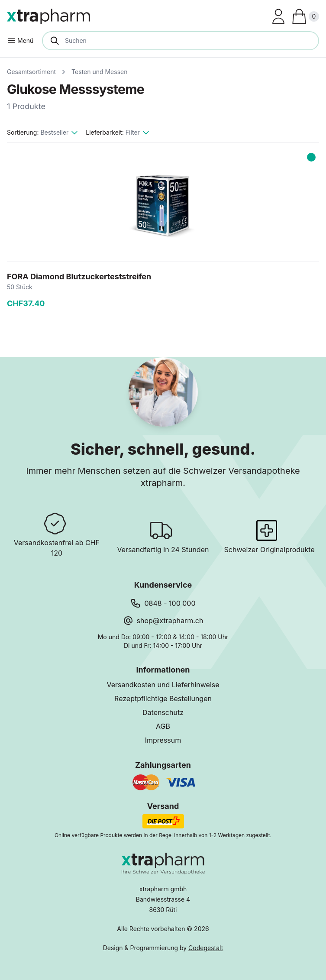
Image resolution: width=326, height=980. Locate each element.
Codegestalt (206, 948)
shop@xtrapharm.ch (170, 621)
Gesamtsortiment (31, 72)
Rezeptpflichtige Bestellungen (163, 699)
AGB (163, 726)
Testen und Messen (99, 72)
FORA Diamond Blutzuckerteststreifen (79, 277)
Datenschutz (163, 712)
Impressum (163, 740)
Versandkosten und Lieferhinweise (163, 685)
